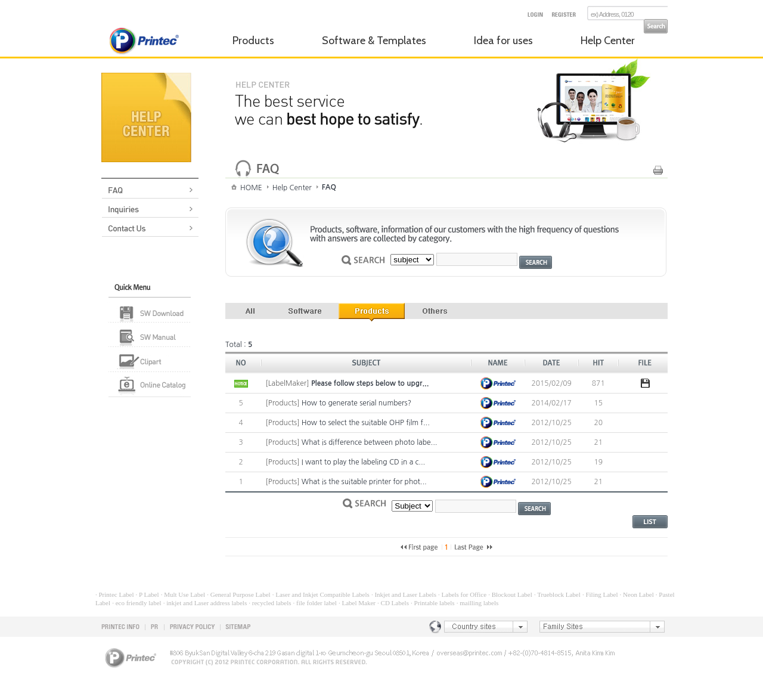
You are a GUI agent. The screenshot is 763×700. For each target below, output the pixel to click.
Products (253, 41)
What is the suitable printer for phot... (364, 482)
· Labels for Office (462, 594)
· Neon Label (637, 594)
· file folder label (315, 603)
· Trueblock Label (557, 594)
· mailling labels (478, 603)
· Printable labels (433, 603)
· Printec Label (114, 594)
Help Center (608, 41)
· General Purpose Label (238, 594)
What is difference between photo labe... (370, 442)
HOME (251, 188)
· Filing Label (600, 594)
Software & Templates (374, 41)
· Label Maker (357, 603)
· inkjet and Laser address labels (205, 603)
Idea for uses (503, 41)
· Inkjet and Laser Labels (404, 594)
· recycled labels (270, 603)
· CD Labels (393, 603)
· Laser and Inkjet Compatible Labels (321, 594)
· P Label (148, 594)
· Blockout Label (510, 594)
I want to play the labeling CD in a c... (363, 462)
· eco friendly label (137, 603)
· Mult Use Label (183, 594)
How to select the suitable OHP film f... (366, 423)
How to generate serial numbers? (356, 403)
